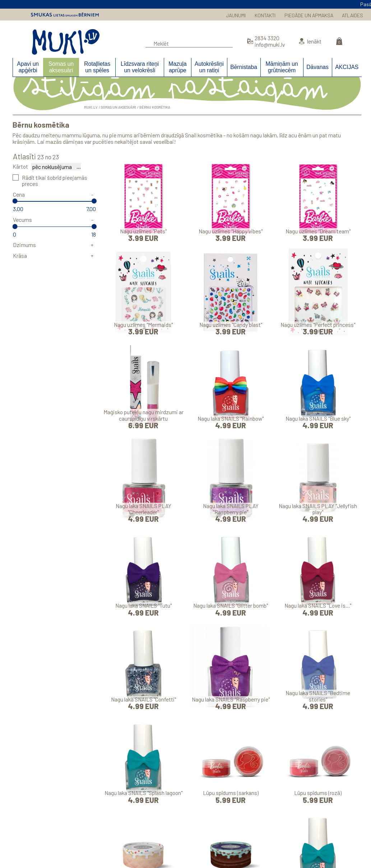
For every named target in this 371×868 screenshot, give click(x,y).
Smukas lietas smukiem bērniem (65, 15)
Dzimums (24, 245)
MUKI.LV (66, 42)
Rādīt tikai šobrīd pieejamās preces (55, 181)
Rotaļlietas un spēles (97, 67)
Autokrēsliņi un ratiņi (209, 67)
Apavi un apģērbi (28, 67)
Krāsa (20, 255)
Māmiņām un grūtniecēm (282, 67)
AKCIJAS (347, 67)
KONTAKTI (265, 15)
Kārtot (20, 166)
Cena (19, 194)
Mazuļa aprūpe (177, 67)
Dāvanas (317, 67)
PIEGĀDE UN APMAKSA (309, 15)
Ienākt (314, 41)
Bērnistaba (244, 67)
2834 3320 (267, 38)
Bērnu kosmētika (155, 107)
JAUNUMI (236, 15)
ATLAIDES (353, 15)
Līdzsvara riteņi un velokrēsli (140, 67)
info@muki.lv (270, 44)
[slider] (15, 201)
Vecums (22, 220)
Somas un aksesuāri (61, 67)
